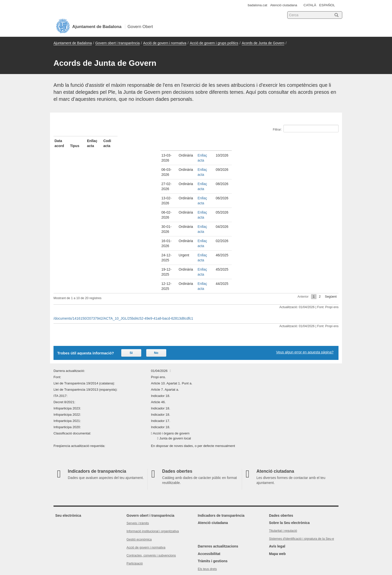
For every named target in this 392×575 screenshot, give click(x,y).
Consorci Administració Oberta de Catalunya (305, 550)
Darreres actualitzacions (218, 491)
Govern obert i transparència (117, 43)
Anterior (303, 242)
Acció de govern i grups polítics (214, 43)
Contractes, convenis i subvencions (151, 500)
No (156, 298)
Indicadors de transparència (221, 460)
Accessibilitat (209, 499)
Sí (131, 298)
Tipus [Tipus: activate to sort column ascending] (132, 141)
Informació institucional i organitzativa (153, 476)
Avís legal (277, 491)
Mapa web (277, 499)
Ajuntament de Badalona (73, 43)
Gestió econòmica (139, 484)
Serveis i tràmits (138, 468)
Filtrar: (306, 129)
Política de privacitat (212, 522)
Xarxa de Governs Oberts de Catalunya (308, 555)
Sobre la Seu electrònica (289, 468)
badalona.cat (257, 5)
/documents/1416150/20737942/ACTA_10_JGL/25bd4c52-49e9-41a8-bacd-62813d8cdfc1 (123, 263)
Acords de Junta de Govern (263, 43)
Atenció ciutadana (284, 5)
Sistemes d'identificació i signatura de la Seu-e (301, 484)
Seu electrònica (68, 460)
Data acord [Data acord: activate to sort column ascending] (63, 141)
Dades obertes (281, 460)
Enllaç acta (209, 150)
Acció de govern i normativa (165, 43)
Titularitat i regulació (283, 476)
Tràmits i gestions (213, 506)
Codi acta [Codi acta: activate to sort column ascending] (282, 141)
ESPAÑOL (327, 5)
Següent (331, 242)
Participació (135, 508)
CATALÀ (310, 5)
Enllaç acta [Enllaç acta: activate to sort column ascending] (210, 141)
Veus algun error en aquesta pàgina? (305, 297)
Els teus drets (207, 514)
